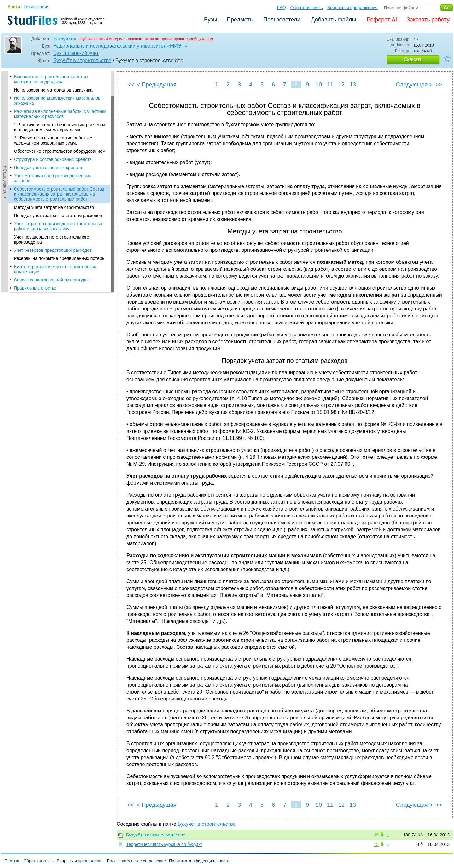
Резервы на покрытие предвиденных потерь (59, 258)
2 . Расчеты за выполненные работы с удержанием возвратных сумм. (53, 140)
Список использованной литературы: (52, 280)
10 (319, 85)
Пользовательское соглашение (136, 861)
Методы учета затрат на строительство (54, 207)
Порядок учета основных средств (48, 168)
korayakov (65, 39)
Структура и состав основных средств (53, 159)
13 (353, 85)
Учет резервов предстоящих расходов (53, 250)
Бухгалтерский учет (76, 53)
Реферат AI (382, 20)
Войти (14, 7)
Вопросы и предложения (352, 8)
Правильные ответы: (35, 288)
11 (330, 85)
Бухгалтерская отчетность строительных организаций (55, 269)
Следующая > (414, 85)
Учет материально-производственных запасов (52, 178)
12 (341, 85)
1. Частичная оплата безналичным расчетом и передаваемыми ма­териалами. (60, 127)
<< (131, 85)
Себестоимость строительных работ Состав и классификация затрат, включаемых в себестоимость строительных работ (59, 194)
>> (439, 85)
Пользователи (282, 20)
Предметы (240, 20)
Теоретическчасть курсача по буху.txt (164, 844)
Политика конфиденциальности (199, 861)
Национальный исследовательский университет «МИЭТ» (120, 46)
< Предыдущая (157, 85)
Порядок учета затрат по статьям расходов (58, 216)
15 (376, 844)
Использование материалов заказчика (53, 90)
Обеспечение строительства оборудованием (60, 151)
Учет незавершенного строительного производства (52, 239)
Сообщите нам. (201, 39)
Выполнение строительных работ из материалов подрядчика (51, 79)
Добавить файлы (333, 20)
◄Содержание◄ (5, 182)
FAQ (282, 8)
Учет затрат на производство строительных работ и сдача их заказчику (58, 226)
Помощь (12, 861)
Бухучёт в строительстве (82, 60)
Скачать (413, 59)
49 (376, 835)
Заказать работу (428, 20)
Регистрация (37, 7)
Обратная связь (307, 8)
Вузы (211, 20)
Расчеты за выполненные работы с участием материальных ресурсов (60, 114)
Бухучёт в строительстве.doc (156, 835)
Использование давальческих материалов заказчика (57, 101)
